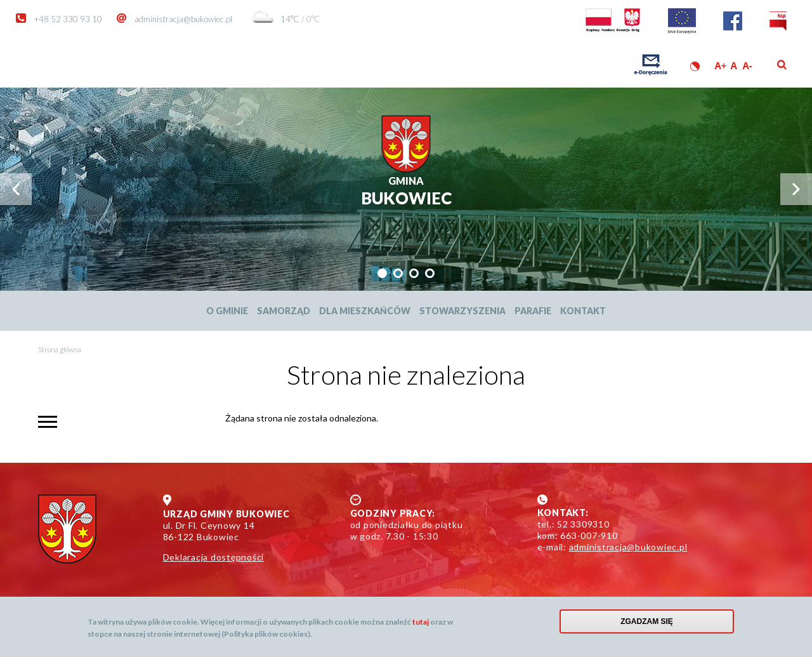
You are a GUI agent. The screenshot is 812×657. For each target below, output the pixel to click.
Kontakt (583, 311)
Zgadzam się (647, 621)
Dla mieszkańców (365, 311)
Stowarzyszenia (462, 311)
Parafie (533, 311)
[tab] (382, 273)
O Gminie (227, 311)
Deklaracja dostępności (214, 557)
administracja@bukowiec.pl (183, 19)
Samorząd (284, 311)
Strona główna (60, 349)
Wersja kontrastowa (695, 66)
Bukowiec (406, 191)
